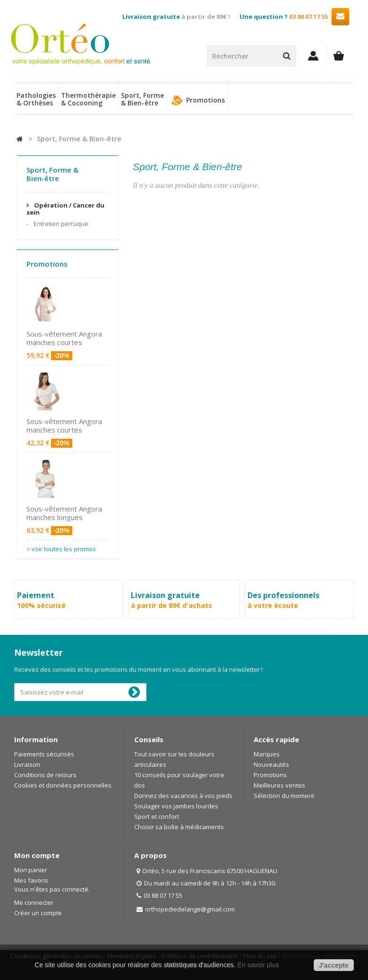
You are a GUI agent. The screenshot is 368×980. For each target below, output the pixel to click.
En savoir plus (258, 965)
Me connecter (34, 902)
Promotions (197, 101)
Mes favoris (31, 880)
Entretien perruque (60, 224)
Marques (267, 754)
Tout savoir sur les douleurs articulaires (174, 759)
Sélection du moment (284, 796)
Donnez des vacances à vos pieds (183, 796)
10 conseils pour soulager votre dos (179, 780)
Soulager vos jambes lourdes (176, 806)
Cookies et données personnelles (63, 785)
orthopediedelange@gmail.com (190, 909)
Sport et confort (157, 816)
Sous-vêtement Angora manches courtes (64, 338)
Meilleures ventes (279, 785)
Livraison (27, 764)
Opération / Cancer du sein (65, 209)
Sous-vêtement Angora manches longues (64, 513)
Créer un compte (38, 913)
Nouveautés (271, 764)
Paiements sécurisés (44, 754)
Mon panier (31, 870)
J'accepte (334, 965)
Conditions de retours (45, 775)
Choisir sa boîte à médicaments (179, 827)
